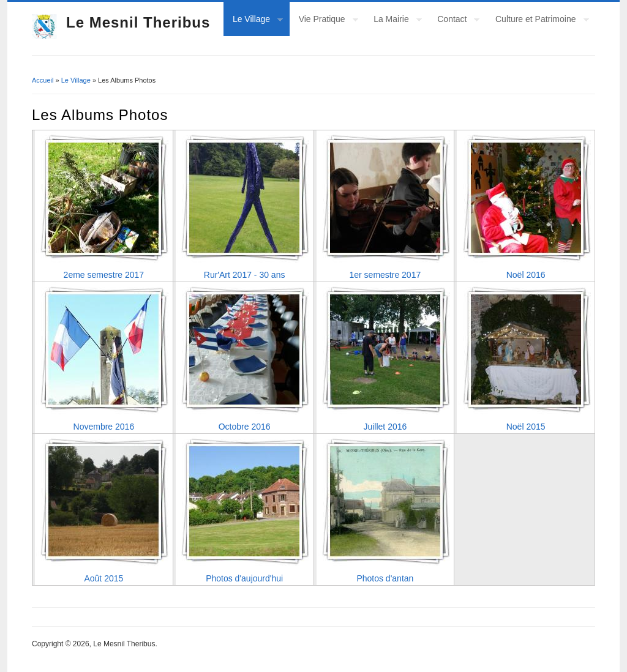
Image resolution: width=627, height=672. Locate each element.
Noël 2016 (526, 275)
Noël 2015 (526, 427)
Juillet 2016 (385, 427)
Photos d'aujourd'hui (244, 578)
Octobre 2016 (245, 427)
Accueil (43, 80)
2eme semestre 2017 (104, 275)
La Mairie (393, 21)
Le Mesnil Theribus (138, 22)
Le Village (253, 21)
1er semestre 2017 (385, 275)
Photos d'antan (385, 578)
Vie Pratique (324, 21)
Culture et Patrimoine (538, 21)
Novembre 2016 (104, 427)
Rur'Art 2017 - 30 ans (245, 275)
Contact (454, 21)
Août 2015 (103, 578)
